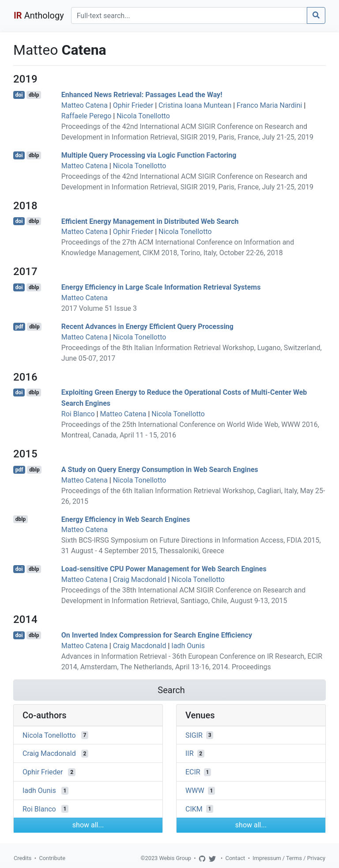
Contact (235, 858)
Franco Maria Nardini (269, 105)
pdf (19, 327)
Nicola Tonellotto (143, 116)
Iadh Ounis (188, 646)
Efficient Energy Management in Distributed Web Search (150, 221)
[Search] (189, 15)
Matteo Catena (85, 105)
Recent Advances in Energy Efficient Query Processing (147, 326)
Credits (23, 858)
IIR (190, 753)
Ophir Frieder (133, 105)
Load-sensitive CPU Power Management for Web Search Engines (164, 569)
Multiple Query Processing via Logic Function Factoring (149, 155)
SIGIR (194, 735)
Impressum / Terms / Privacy (289, 858)
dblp (34, 95)
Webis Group (175, 858)
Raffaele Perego (87, 116)
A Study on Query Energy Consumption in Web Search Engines (160, 470)
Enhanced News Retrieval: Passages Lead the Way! (142, 95)
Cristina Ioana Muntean (195, 105)
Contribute (52, 858)
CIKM (194, 809)
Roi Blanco (78, 414)
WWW (195, 791)
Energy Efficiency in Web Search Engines (126, 519)
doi (19, 95)
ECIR (193, 772)
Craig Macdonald (140, 579)
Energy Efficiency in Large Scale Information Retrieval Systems (161, 287)
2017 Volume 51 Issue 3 (99, 308)
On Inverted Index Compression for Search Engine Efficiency (157, 635)
